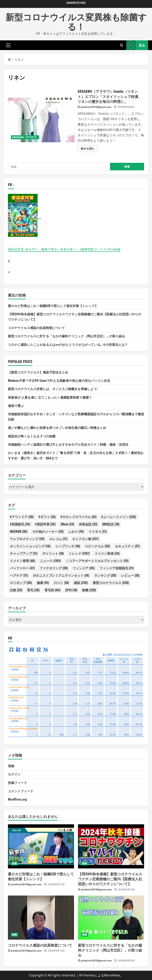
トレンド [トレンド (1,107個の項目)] (79, 553)
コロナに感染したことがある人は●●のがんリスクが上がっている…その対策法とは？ (68, 344)
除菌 (14, 863)
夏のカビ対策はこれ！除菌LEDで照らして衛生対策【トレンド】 (53, 306)
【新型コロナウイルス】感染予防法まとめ (38, 372)
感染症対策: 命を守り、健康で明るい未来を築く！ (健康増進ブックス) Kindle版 (64, 249)
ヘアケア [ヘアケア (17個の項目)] (19, 575)
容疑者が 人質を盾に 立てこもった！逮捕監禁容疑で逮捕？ (50, 397)
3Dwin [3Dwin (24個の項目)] (67, 524)
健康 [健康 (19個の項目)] (43, 583)
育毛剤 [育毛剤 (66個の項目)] (52, 590)
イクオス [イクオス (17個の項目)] (98, 531)
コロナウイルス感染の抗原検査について (36, 328)
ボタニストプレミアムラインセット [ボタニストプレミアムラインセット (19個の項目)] (61, 575)
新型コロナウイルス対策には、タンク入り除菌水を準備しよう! (53, 389)
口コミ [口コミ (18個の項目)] (61, 583)
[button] (8, 45)
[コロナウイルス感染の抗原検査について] (41, 918)
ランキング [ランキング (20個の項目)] (105, 575)
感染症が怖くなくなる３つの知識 (32, 436)
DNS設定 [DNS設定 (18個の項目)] (111, 524)
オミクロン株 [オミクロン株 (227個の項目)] (85, 539)
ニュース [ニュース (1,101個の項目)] (50, 561)
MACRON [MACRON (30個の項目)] (19, 531)
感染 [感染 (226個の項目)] (81, 583)
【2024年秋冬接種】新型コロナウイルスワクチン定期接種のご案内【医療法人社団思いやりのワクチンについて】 (110, 879)
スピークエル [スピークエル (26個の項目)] (97, 546)
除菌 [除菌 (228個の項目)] (89, 590)
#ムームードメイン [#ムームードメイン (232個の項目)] (119, 517)
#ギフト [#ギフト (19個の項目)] (47, 517)
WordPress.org (17, 799)
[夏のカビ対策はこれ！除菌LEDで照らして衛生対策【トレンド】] (41, 846)
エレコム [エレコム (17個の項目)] (58, 539)
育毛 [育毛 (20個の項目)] (33, 590)
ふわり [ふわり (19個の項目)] (76, 531)
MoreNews (112, 975)
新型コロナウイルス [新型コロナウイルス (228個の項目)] (111, 583)
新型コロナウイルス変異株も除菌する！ (76, 21)
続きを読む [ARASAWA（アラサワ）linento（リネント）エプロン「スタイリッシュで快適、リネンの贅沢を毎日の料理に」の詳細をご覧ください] (89, 149)
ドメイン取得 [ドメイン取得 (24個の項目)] (107, 553)
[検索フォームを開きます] (122, 45)
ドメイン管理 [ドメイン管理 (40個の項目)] (22, 561)
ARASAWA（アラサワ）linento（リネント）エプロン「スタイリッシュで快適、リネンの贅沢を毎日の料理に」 (41, 120)
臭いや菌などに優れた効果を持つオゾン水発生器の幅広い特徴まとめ (57, 427)
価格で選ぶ (16, 406)
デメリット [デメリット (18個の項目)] (53, 553)
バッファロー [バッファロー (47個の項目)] (22, 568)
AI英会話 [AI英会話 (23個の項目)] (88, 524)
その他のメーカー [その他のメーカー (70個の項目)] (48, 531)
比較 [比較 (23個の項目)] (16, 590)
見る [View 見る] (136, 45)
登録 (11, 766)
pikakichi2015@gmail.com (96, 107)
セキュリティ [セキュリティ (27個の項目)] (127, 546)
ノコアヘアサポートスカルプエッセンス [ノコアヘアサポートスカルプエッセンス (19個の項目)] (97, 561)
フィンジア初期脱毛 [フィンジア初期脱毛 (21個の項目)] (117, 568)
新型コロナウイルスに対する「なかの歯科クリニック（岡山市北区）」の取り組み (66, 336)
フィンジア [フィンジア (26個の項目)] (84, 568)
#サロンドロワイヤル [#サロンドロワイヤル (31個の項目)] (78, 517)
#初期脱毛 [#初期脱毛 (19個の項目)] (20, 524)
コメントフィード (21, 791)
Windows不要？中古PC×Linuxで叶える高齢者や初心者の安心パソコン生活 (59, 380)
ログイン (14, 774)
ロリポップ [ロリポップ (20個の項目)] (21, 583)
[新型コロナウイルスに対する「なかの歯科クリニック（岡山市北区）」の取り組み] (111, 918)
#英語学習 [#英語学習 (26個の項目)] (45, 524)
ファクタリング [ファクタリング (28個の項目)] (54, 568)
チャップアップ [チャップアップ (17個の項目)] (24, 553)
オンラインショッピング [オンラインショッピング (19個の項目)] (30, 546)
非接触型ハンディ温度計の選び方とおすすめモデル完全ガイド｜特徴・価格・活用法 (68, 444)
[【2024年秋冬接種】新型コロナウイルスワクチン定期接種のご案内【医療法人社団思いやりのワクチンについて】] (111, 846)
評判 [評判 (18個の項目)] (71, 590)
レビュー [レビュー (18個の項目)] (130, 575)
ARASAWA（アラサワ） (25, 137)
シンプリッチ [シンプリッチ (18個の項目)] (68, 546)
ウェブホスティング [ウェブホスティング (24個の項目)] (27, 539)
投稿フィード (17, 783)
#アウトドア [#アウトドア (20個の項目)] (22, 517)
